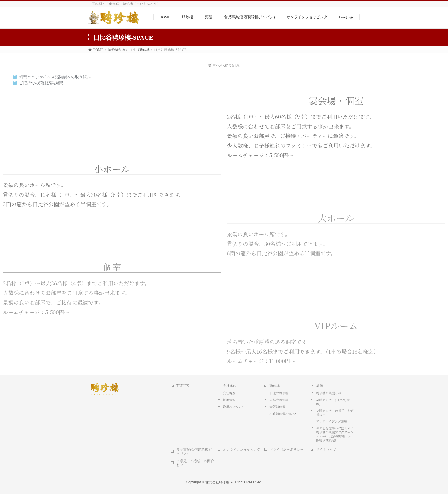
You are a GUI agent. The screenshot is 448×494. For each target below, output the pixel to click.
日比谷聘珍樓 (279, 393)
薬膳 (319, 386)
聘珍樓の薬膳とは (329, 393)
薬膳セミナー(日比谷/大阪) (333, 402)
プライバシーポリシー (286, 449)
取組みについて (234, 407)
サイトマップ (326, 449)
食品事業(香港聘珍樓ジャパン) (194, 451)
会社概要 (229, 393)
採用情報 (229, 400)
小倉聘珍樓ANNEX (283, 413)
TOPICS (183, 386)
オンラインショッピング (242, 449)
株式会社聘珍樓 (217, 482)
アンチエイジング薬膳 (332, 421)
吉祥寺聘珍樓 (279, 400)
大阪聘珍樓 (277, 407)
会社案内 (230, 386)
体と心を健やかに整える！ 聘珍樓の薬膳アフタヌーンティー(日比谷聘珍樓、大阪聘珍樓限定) (335, 434)
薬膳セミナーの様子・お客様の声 (335, 413)
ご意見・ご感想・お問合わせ (195, 463)
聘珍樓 (275, 386)
